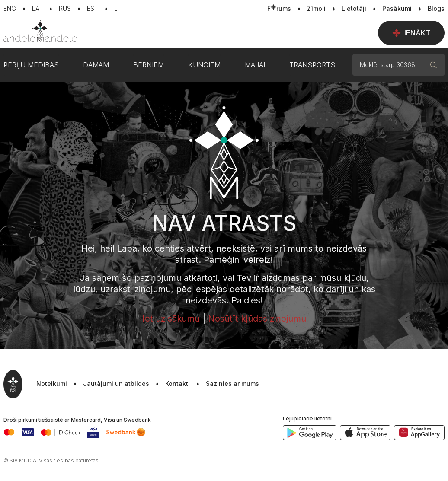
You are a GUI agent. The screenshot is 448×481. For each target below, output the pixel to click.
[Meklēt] (434, 65)
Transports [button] (312, 65)
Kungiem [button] (204, 65)
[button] (224, 384)
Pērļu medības (31, 65)
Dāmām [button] (96, 65)
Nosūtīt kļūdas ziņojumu (257, 319)
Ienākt (411, 33)
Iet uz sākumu (171, 319)
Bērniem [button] (149, 65)
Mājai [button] (255, 65)
